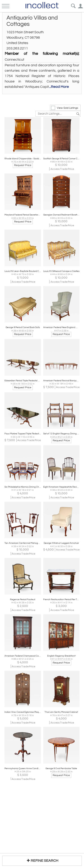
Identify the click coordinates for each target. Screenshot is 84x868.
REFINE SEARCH (42, 860)
